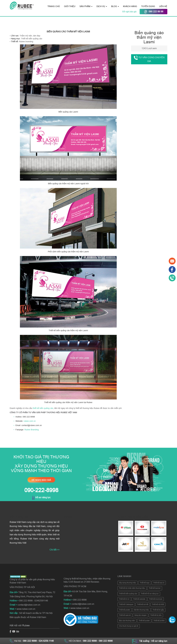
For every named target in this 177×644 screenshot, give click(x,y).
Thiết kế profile (159, 621)
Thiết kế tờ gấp (158, 610)
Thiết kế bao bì (159, 583)
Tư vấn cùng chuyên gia (149, 59)
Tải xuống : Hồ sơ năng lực (153, 641)
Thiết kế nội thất (158, 604)
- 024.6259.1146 (45, 641)
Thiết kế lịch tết (143, 604)
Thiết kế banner (155, 588)
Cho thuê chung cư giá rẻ (129, 626)
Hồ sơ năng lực (41, 497)
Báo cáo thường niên (127, 621)
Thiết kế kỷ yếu (156, 615)
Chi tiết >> (54, 550)
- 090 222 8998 (105, 641)
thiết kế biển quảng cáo (43, 408)
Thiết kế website (139, 599)
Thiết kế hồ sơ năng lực (150, 594)
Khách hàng (130, 6)
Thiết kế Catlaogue (126, 604)
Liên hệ (163, 6)
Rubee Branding (32, 430)
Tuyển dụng (148, 6)
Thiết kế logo (145, 583)
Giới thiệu (70, 6)
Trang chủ (54, 6)
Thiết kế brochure (156, 599)
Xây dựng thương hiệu (128, 583)
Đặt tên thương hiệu (141, 610)
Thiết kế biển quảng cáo (128, 594)
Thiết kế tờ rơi (124, 599)
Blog (115, 6)
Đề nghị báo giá (130, 12)
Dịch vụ (102, 6)
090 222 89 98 (153, 12)
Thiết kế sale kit (125, 615)
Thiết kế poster (125, 610)
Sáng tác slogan (140, 615)
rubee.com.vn (30, 421)
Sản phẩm (86, 6)
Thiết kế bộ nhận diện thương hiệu (132, 588)
